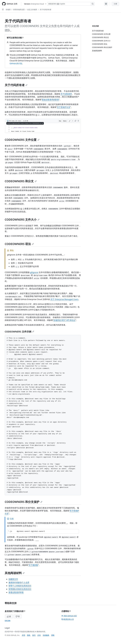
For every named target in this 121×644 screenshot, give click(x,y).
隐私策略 (8, 621)
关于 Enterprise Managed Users (64, 299)
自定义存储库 (32, 10)
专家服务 (46, 635)
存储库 (8, 10)
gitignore (34, 272)
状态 (34, 635)
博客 (53, 635)
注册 (115, 4)
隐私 (29, 635)
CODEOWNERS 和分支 (21, 181)
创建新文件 (13, 579)
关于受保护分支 (64, 107)
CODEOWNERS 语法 (19, 244)
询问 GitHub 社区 (69, 616)
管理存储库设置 (19, 10)
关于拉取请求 (66, 94)
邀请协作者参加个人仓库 (19, 582)
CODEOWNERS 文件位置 (22, 140)
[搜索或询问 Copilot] (71, 4)
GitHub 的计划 (16, 63)
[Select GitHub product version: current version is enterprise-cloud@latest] (35, 4)
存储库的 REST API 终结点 (64, 320)
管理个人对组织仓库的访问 (20, 586)
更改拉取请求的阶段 (50, 100)
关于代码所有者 (45, 10)
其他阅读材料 (15, 573)
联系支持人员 (68, 619)
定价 (39, 635)
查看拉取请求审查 (16, 592)
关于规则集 (33, 565)
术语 (24, 635)
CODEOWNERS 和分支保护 (24, 502)
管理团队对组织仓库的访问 (20, 589)
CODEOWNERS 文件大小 (22, 219)
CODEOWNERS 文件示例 (19, 332)
